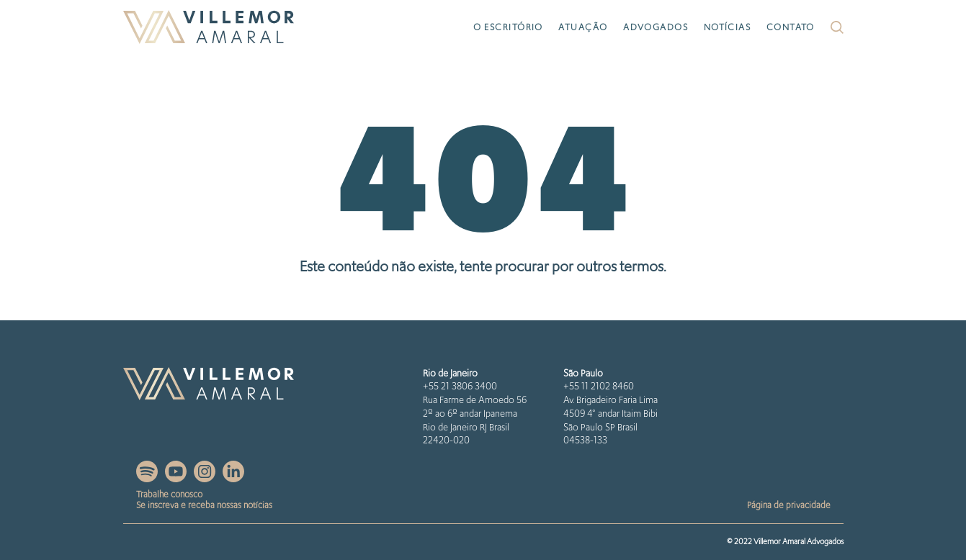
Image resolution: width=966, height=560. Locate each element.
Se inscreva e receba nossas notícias (204, 505)
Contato (791, 27)
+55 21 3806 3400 (460, 386)
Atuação (583, 27)
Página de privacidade (789, 505)
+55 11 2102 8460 (599, 386)
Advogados (656, 27)
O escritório (508, 27)
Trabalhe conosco (169, 494)
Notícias (728, 27)
